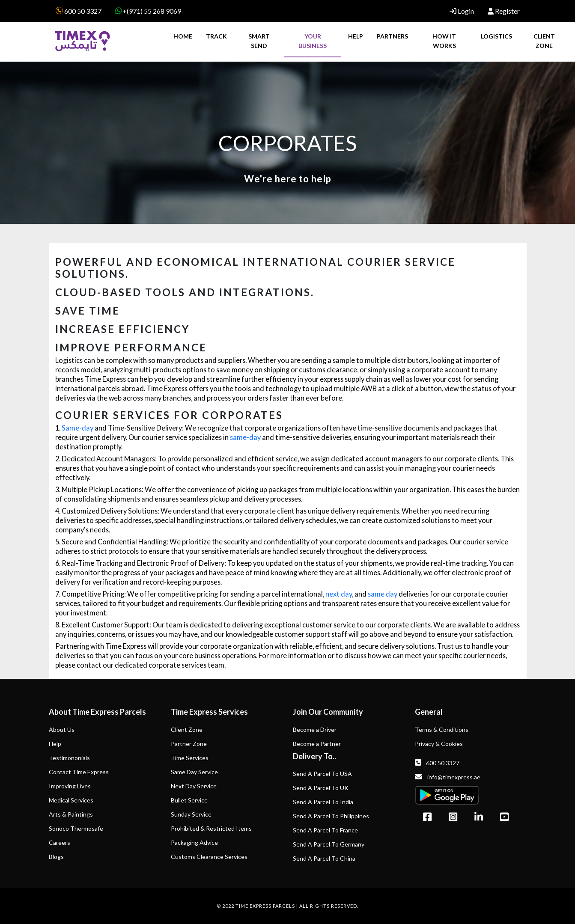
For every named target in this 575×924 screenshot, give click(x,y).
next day (339, 594)
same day (383, 594)
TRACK (216, 36)
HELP (356, 36)
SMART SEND (259, 41)
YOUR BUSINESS (313, 41)
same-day (245, 437)
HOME (183, 36)
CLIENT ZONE (544, 41)
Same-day (77, 428)
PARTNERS (392, 36)
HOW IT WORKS (444, 41)
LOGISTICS (496, 36)
